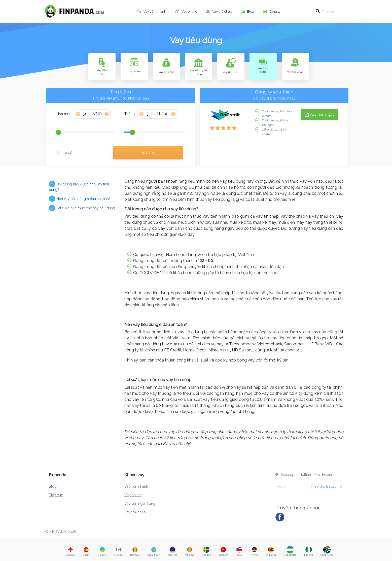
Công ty (275, 11)
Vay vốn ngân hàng (140, 504)
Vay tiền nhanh (155, 11)
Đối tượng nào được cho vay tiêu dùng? (79, 186)
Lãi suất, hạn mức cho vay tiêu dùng (82, 208)
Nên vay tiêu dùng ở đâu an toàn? (80, 199)
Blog (251, 11)
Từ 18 (67, 152)
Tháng (130, 114)
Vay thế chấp (222, 11)
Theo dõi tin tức (326, 486)
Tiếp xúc (56, 495)
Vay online (190, 11)
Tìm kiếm (148, 153)
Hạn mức (64, 114)
